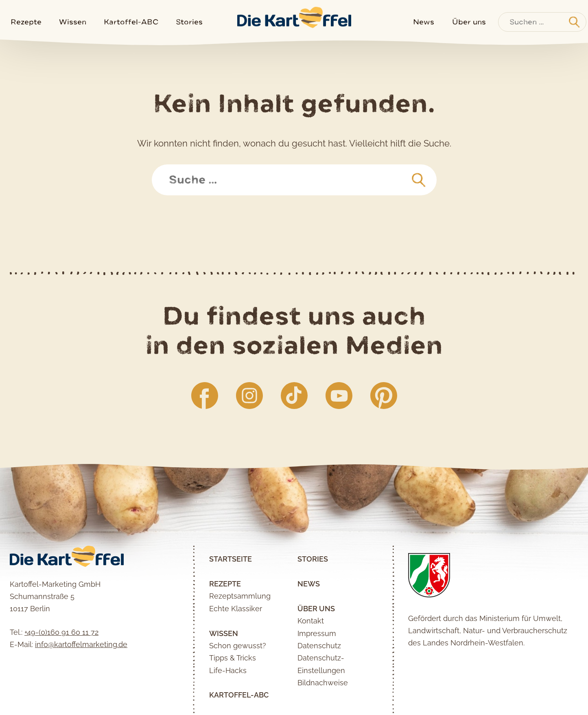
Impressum (317, 633)
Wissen (73, 22)
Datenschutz (319, 646)
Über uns (469, 22)
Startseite (231, 559)
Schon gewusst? (238, 646)
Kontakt (311, 621)
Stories (189, 22)
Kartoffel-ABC (131, 22)
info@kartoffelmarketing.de (81, 644)
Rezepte (26, 22)
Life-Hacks (228, 670)
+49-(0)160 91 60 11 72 (61, 632)
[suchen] (419, 180)
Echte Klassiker (236, 609)
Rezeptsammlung (240, 596)
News (424, 22)
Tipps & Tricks (233, 658)
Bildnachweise (323, 683)
